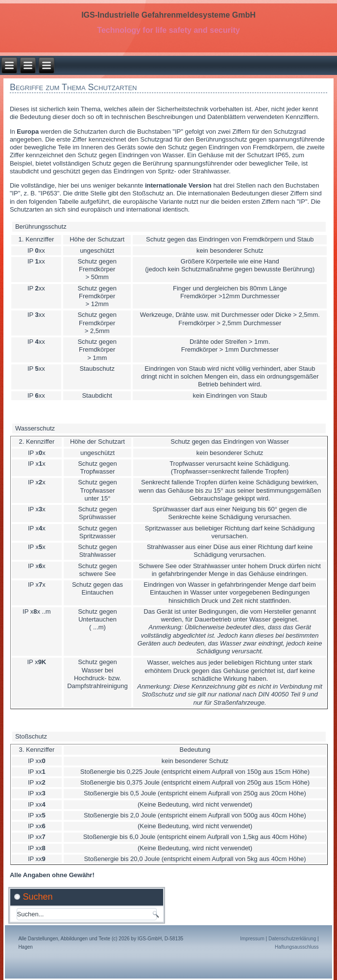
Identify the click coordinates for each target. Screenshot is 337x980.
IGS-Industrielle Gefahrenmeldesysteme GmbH (168, 15)
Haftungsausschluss (297, 947)
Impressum (252, 939)
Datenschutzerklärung (292, 939)
